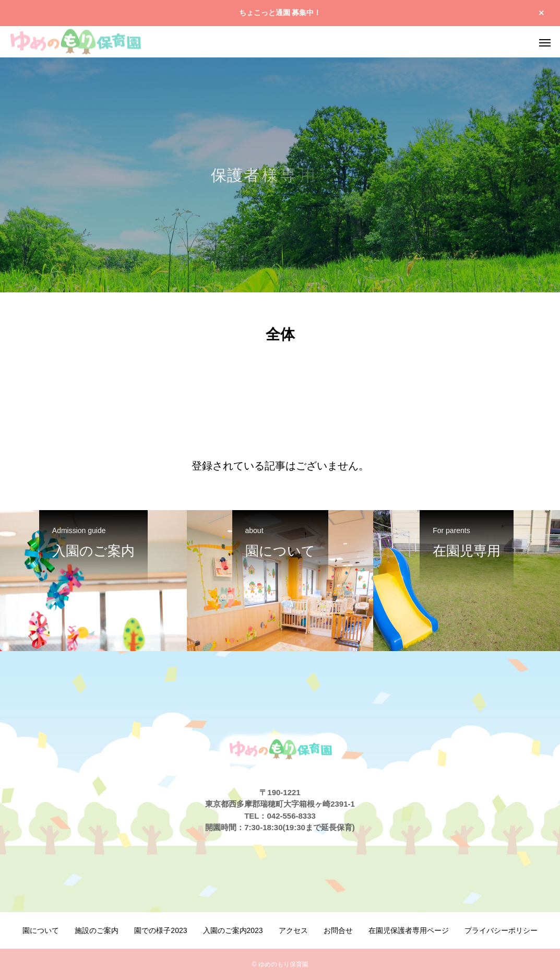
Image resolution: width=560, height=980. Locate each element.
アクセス (293, 930)
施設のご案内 (97, 930)
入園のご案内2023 (233, 930)
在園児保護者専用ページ (409, 930)
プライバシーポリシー (501, 930)
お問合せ (338, 930)
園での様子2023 (160, 930)
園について (41, 930)
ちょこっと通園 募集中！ (280, 13)
